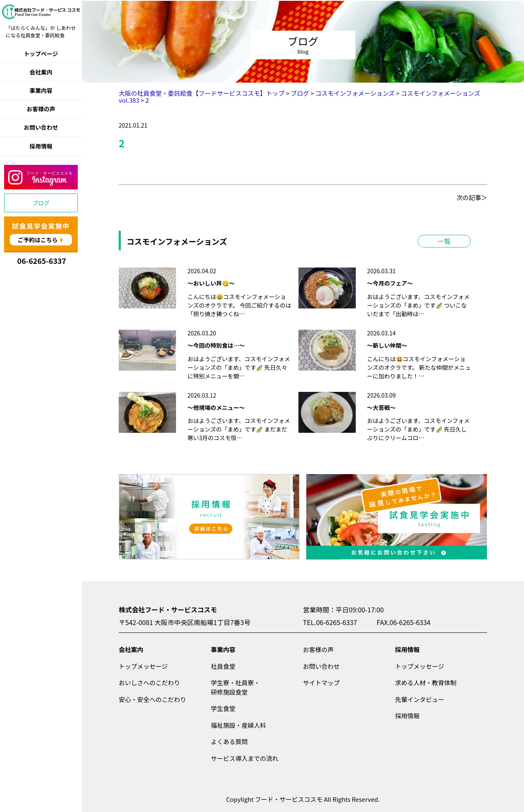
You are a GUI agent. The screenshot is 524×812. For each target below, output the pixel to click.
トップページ (41, 54)
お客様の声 (41, 109)
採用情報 (41, 146)
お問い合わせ (41, 127)
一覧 (444, 241)
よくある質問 (229, 741)
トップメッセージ (143, 666)
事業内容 (41, 90)
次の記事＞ (472, 197)
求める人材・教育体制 (426, 683)
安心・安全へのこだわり (152, 699)
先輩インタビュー (420, 699)
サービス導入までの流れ (245, 758)
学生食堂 (223, 708)
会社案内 (41, 72)
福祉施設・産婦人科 (238, 725)
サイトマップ (321, 683)
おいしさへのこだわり (149, 683)
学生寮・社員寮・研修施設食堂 (235, 687)
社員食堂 (223, 666)
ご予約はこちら (38, 240)
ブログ (41, 203)
